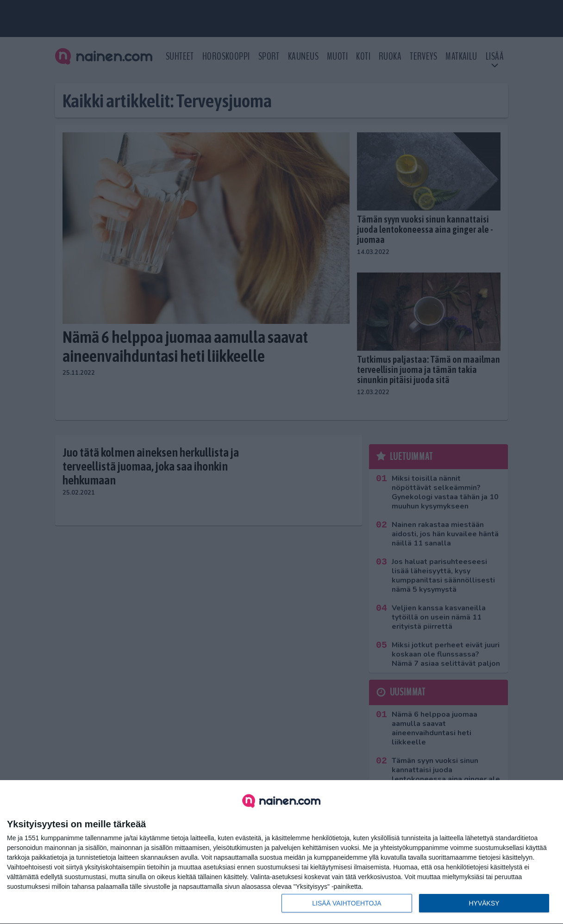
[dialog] (281, 852)
